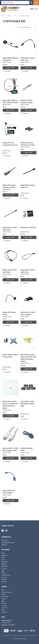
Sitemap (4, 545)
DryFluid (4, 580)
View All (4, 612)
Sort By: (19, 27)
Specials (4, 555)
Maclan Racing (6, 592)
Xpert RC (5, 566)
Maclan (4, 564)
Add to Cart (11, 68)
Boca (3, 560)
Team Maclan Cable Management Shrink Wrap (28, 404)
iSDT (3, 610)
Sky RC (4, 577)
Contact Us (5, 540)
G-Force (4, 569)
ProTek (4, 582)
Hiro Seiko (5, 562)
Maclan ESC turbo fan (28, 227)
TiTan (3, 573)
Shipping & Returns (8, 543)
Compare (7, 71)
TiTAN (4, 599)
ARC (3, 557)
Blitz (3, 571)
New (3, 553)
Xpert (3, 594)
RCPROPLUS (6, 575)
